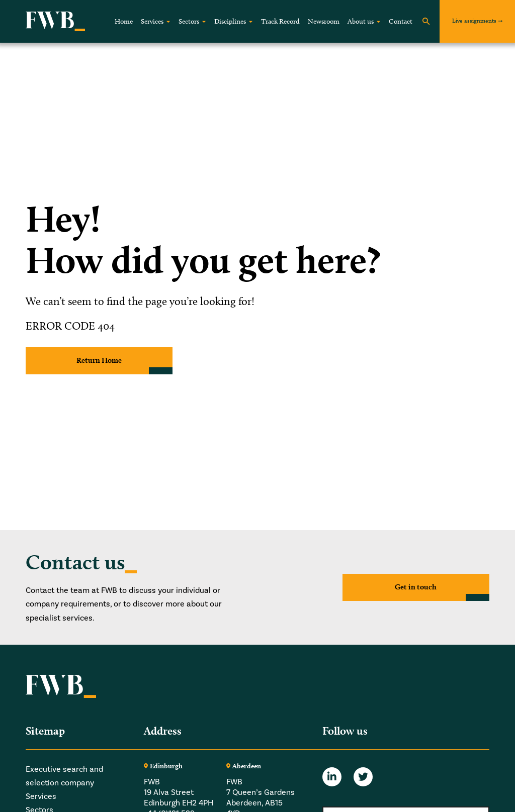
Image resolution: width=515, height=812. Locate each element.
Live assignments (474, 20)
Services (152, 21)
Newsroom (324, 21)
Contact (401, 21)
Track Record (280, 21)
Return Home (99, 361)
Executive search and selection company (64, 776)
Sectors (189, 21)
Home (124, 21)
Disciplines (230, 21)
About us (361, 21)
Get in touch (416, 587)
